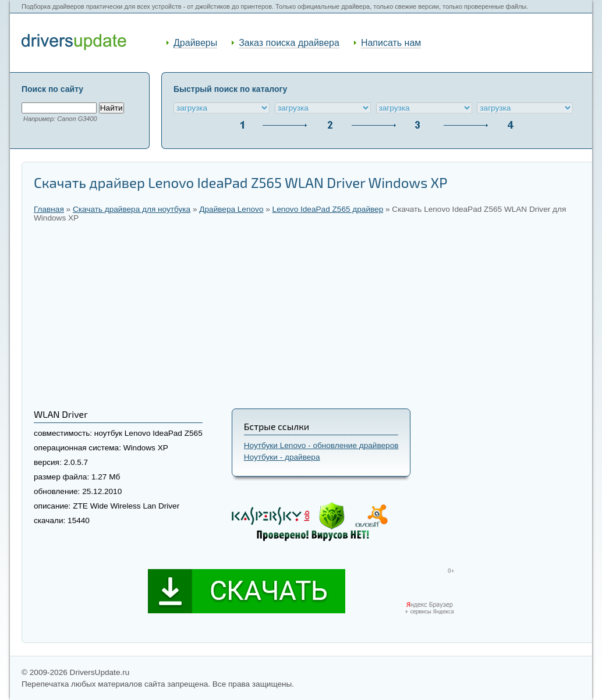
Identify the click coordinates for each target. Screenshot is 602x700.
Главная (49, 209)
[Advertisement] (307, 315)
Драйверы (195, 43)
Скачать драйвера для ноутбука (132, 209)
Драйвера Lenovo (231, 209)
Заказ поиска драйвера (289, 43)
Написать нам (391, 43)
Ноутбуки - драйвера (282, 457)
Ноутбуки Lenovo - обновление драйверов (321, 445)
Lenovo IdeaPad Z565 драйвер (328, 209)
